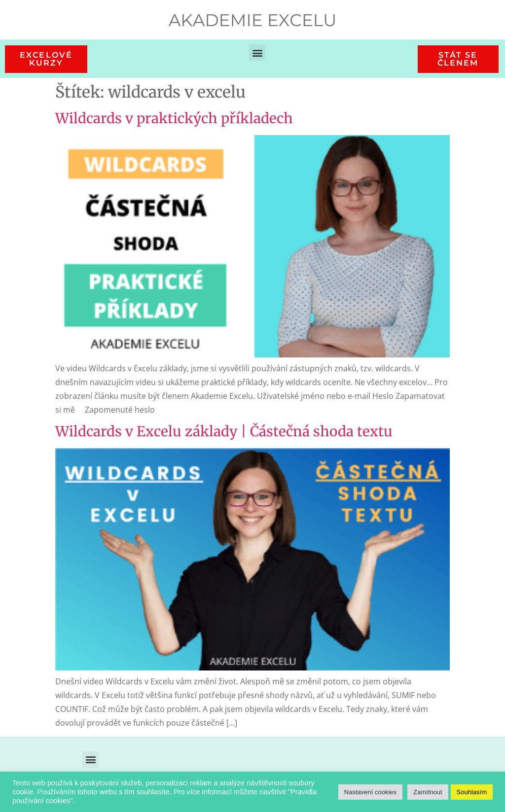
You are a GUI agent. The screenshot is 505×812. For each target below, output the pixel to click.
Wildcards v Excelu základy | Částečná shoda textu (224, 431)
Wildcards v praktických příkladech (174, 118)
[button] (257, 53)
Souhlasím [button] (472, 792)
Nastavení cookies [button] (370, 792)
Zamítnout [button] (428, 792)
